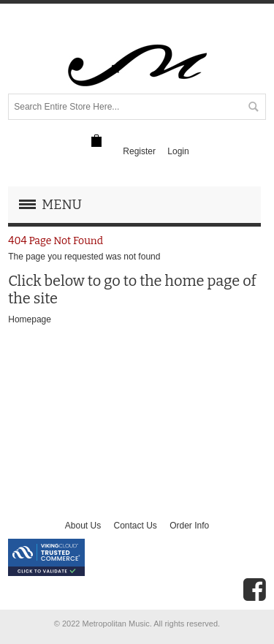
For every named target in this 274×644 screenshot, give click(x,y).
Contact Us (135, 526)
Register (139, 151)
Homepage (30, 319)
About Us (83, 526)
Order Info (189, 526)
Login (178, 151)
